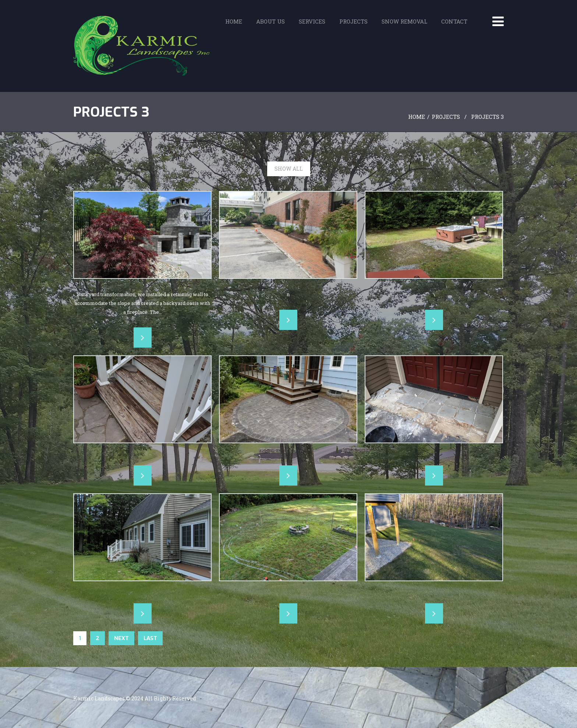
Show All (289, 169)
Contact (454, 24)
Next (121, 638)
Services (312, 24)
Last (150, 638)
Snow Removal (404, 24)
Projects (353, 24)
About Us (270, 24)
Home (234, 24)
